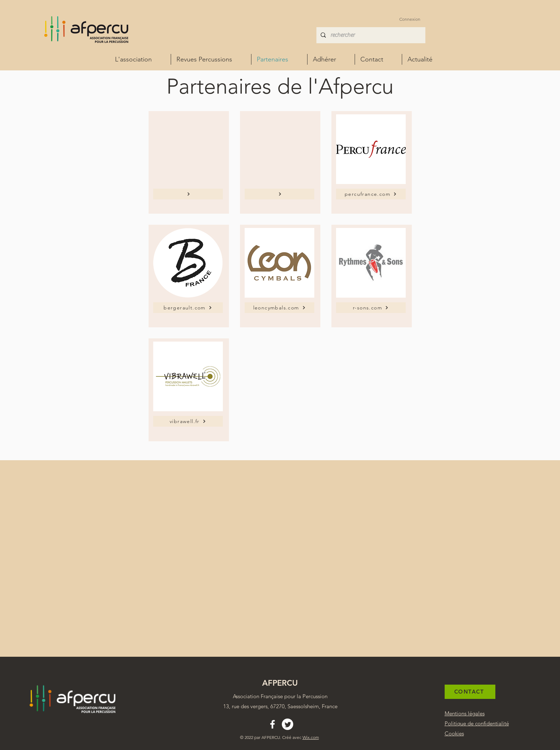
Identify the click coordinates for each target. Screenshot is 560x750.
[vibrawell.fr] (188, 421)
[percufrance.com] (371, 194)
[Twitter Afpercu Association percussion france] (287, 724)
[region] (189, 162)
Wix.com (311, 737)
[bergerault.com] (188, 308)
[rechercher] (371, 35)
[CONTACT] (470, 692)
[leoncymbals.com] (279, 308)
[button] (331, 59)
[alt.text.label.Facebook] (272, 724)
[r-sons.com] (371, 308)
